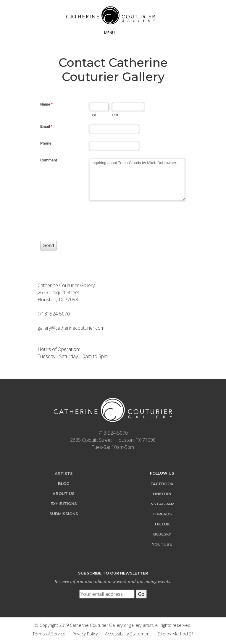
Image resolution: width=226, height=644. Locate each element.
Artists (64, 474)
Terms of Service (49, 634)
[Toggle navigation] (113, 32)
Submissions (64, 514)
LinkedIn (162, 494)
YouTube (162, 544)
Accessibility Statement (128, 634)
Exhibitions (64, 504)
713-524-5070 (113, 433)
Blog (64, 484)
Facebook (162, 484)
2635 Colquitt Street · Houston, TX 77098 (113, 440)
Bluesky (162, 534)
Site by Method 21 (176, 634)
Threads (162, 514)
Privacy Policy (85, 634)
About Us (64, 494)
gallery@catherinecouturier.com (71, 328)
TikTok (162, 524)
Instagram (162, 504)
